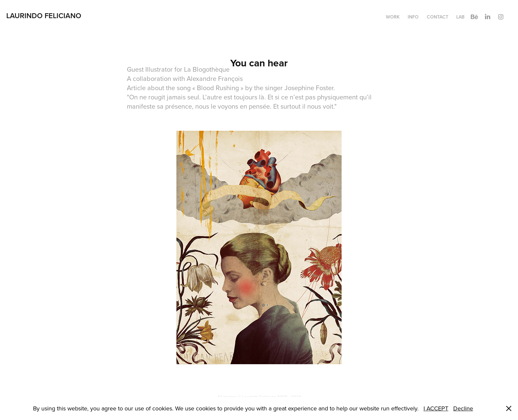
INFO (413, 17)
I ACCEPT (436, 408)
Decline (463, 408)
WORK (393, 17)
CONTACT (438, 17)
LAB (460, 17)
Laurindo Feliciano (45, 16)
